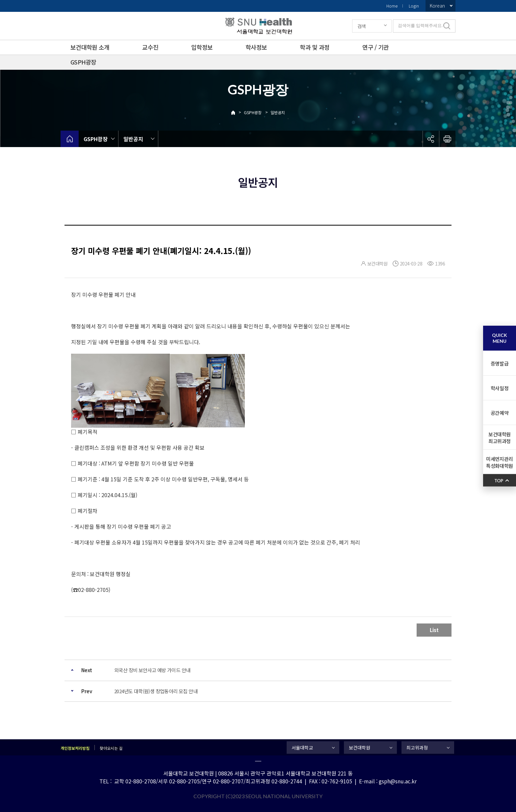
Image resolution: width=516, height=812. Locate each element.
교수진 (150, 47)
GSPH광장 (83, 62)
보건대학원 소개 (90, 47)
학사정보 (256, 47)
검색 (362, 26)
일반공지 (278, 112)
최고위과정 (417, 748)
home (70, 139)
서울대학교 (302, 748)
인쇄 (447, 139)
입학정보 (202, 47)
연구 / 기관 (375, 47)
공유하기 (431, 139)
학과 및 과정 (315, 47)
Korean (437, 6)
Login (414, 6)
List (434, 630)
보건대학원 (360, 748)
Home (392, 6)
